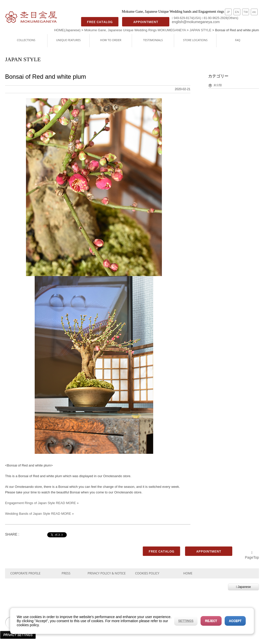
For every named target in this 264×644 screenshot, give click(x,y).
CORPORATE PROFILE (26, 573)
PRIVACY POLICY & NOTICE (107, 573)
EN (237, 12)
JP (228, 12)
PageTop (252, 555)
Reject (211, 621)
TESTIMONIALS (153, 40)
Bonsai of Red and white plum (46, 77)
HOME (188, 573)
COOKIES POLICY (147, 573)
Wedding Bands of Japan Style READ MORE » (39, 514)
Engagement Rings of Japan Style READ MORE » (42, 503)
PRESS (66, 573)
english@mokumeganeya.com (196, 22)
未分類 (218, 85)
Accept (235, 621)
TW (246, 12)
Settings (186, 621)
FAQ (238, 40)
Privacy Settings (18, 635)
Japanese (243, 587)
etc (254, 12)
